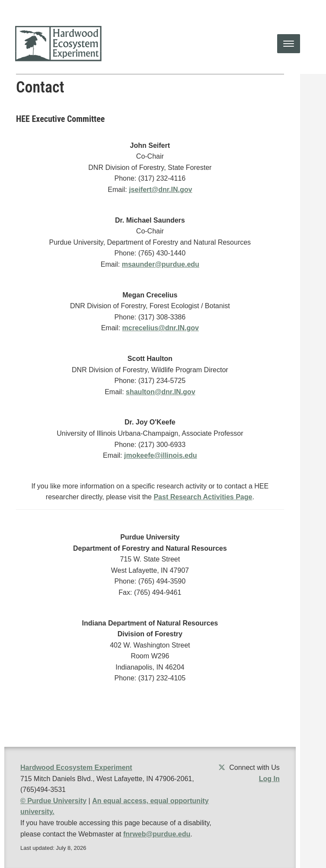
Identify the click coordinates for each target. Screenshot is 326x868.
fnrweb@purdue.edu (157, 834)
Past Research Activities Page (203, 497)
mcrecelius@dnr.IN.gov (161, 328)
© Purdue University (53, 801)
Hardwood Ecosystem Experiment (76, 767)
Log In (269, 779)
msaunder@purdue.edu (161, 264)
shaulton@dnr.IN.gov (161, 392)
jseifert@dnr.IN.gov (160, 190)
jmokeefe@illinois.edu (161, 455)
